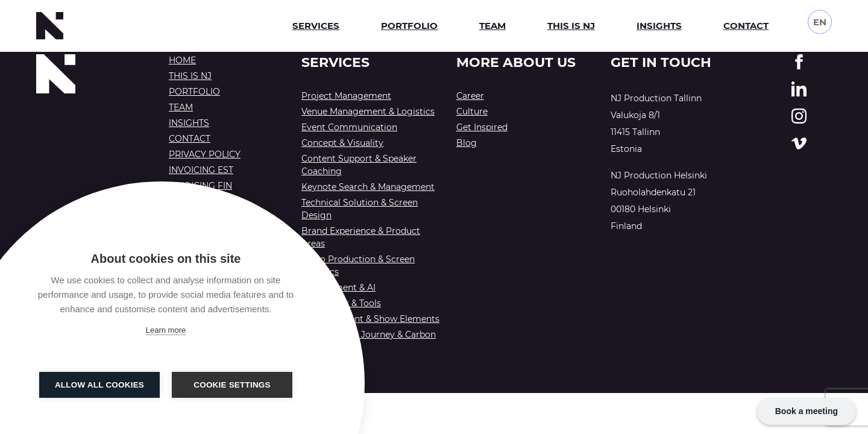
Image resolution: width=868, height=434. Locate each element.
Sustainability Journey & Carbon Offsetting (369, 341)
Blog (467, 143)
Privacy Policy (205, 154)
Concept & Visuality (342, 143)
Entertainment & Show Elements (370, 319)
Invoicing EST (201, 170)
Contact (746, 24)
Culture (472, 112)
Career (470, 96)
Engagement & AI (338, 288)
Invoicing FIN (200, 186)
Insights (659, 26)
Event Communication (349, 127)
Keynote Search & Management (368, 187)
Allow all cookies (99, 385)
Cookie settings (232, 385)
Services (316, 26)
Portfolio (409, 26)
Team (492, 26)
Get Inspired (482, 127)
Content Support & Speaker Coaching (359, 165)
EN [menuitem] (820, 18)
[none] (820, 19)
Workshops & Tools (341, 303)
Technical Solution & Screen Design (360, 209)
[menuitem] (820, 19)
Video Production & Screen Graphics (358, 266)
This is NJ (571, 26)
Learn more (166, 330)
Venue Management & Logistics (368, 112)
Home (182, 60)
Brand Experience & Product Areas (361, 237)
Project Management (346, 96)
